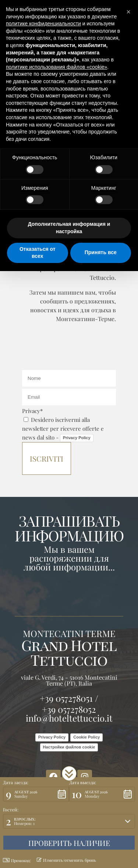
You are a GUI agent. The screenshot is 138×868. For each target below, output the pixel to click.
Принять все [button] (101, 252)
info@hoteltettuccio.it (69, 718)
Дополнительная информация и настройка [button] (69, 228)
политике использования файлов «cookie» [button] (56, 67)
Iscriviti (47, 458)
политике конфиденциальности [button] (43, 24)
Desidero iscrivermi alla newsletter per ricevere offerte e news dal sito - (63, 428)
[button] (69, 773)
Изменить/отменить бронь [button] (66, 860)
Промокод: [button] (17, 860)
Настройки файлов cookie (69, 747)
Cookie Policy (86, 737)
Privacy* (32, 411)
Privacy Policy (77, 438)
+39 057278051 (66, 698)
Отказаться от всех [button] (38, 253)
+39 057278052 (69, 709)
